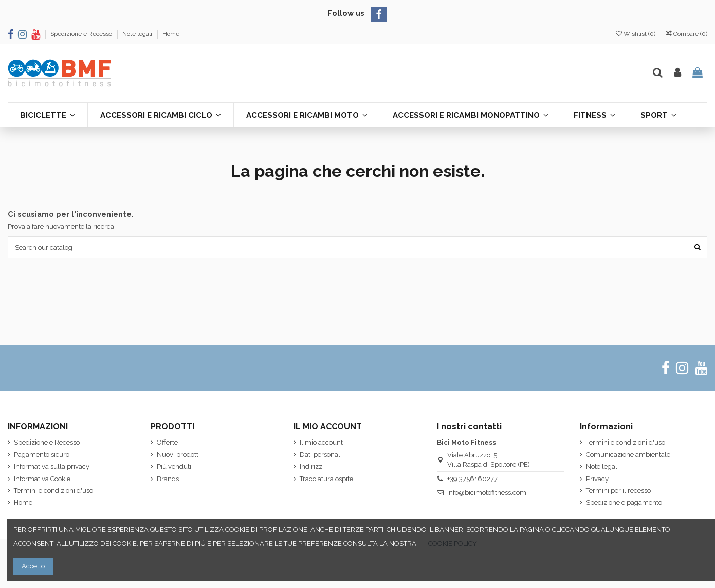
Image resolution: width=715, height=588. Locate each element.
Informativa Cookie (42, 479)
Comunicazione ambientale (628, 455)
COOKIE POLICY (453, 544)
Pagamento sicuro (42, 455)
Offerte (167, 442)
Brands (168, 479)
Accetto (33, 566)
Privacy (597, 479)
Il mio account (321, 442)
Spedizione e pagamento (624, 502)
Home (171, 34)
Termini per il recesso (618, 491)
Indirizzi (312, 466)
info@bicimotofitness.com (487, 493)
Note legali (138, 34)
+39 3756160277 (472, 479)
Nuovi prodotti (178, 455)
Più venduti (174, 466)
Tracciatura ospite (326, 479)
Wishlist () (636, 34)
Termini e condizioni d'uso (53, 491)
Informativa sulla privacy (52, 466)
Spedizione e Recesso (82, 34)
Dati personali (321, 455)
